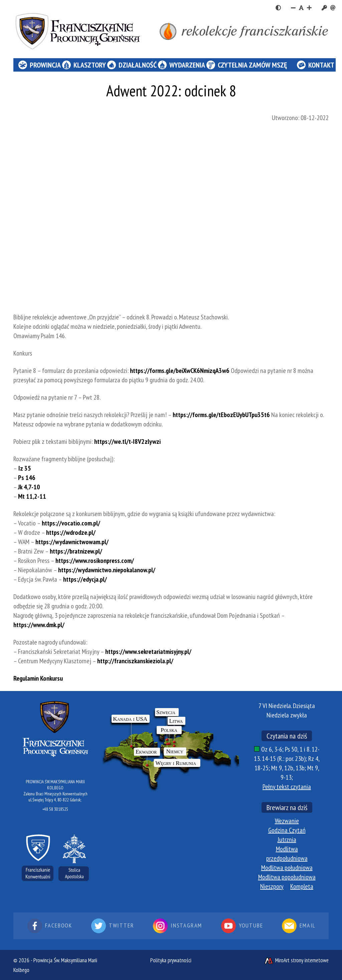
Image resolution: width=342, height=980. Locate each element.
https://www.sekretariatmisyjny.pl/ (148, 652)
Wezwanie (287, 821)
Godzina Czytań (287, 830)
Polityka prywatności (171, 960)
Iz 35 (24, 468)
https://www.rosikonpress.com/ (95, 561)
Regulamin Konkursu (38, 678)
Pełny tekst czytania (287, 787)
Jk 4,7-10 (29, 487)
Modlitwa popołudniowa (287, 877)
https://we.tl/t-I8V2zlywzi (127, 442)
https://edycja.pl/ (85, 579)
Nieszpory (272, 886)
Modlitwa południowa (287, 868)
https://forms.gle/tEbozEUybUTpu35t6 (221, 415)
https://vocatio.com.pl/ (71, 523)
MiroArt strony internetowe (296, 960)
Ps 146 (27, 478)
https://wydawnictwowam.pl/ (72, 542)
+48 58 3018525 (55, 809)
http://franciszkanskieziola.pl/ (135, 661)
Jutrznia (287, 840)
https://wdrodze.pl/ (71, 532)
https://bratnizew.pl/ (76, 551)
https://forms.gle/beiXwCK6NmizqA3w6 (180, 371)
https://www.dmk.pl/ (39, 625)
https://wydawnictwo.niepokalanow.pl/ (107, 570)
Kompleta (302, 886)
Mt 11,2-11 (32, 496)
